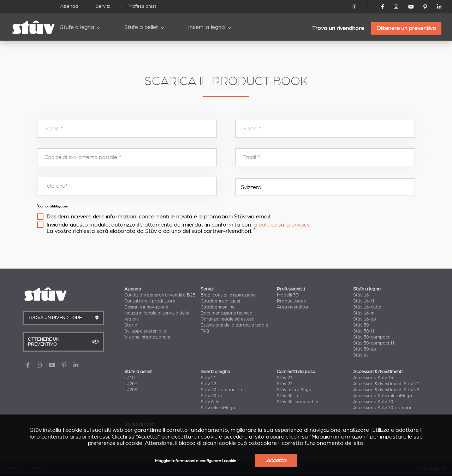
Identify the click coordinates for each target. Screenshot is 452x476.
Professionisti (142, 6)
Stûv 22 (208, 384)
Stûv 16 (361, 295)
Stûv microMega (218, 408)
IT (354, 7)
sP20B (131, 384)
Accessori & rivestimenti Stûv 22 (386, 390)
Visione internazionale (147, 337)
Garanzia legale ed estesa (228, 319)
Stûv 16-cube (367, 307)
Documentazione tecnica (227, 313)
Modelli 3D (288, 295)
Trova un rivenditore (338, 28)
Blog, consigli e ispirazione (228, 295)
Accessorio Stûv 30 (373, 402)
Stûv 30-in (211, 396)
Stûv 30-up (365, 349)
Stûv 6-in (210, 402)
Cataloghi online (218, 307)
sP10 (129, 378)
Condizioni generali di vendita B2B (160, 295)
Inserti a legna (207, 27)
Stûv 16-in (364, 313)
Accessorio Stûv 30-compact (384, 408)
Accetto (276, 460)
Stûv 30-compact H (374, 343)
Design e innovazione (146, 307)
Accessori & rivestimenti (378, 372)
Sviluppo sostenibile (145, 331)
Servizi (103, 6)
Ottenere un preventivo (406, 28)
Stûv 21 (208, 378)
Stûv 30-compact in (221, 390)
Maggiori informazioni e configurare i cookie (196, 461)
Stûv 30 (361, 325)
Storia (131, 325)
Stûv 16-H (364, 301)
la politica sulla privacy (281, 225)
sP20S (131, 390)
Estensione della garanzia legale (234, 325)
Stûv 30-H (364, 331)
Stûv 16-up (365, 319)
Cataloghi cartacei (220, 301)
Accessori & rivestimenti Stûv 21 (386, 384)
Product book (292, 301)
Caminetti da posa (296, 372)
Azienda (69, 6)
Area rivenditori (293, 307)
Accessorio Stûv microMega (383, 396)
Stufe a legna (77, 27)
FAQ (205, 331)
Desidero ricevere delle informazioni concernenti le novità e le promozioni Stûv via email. (159, 217)
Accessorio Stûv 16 (373, 378)
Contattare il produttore (150, 301)
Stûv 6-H (362, 355)
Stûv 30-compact (371, 337)
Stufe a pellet (141, 27)
